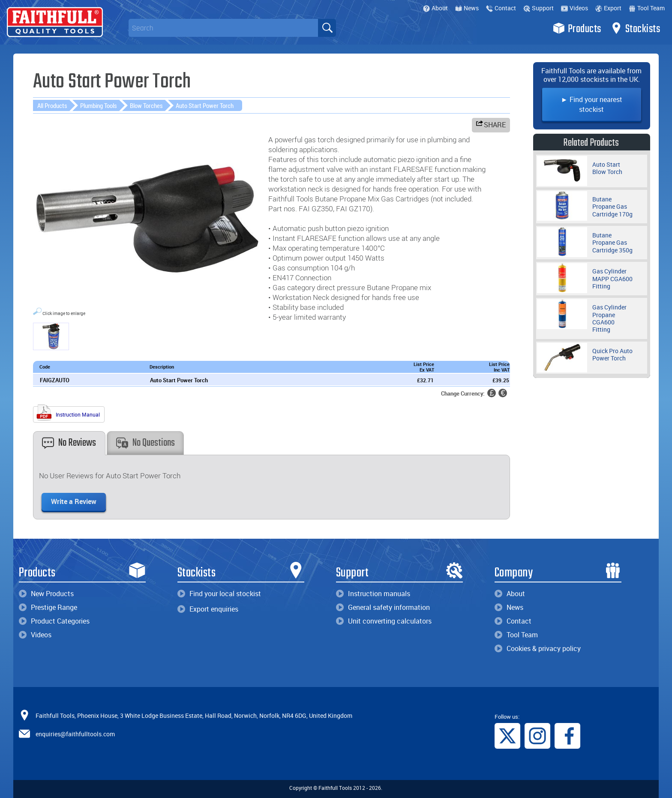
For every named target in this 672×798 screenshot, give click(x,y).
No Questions (145, 443)
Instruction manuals (373, 594)
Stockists (635, 28)
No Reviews (69, 443)
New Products (46, 594)
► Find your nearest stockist (592, 104)
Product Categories (54, 621)
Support (538, 8)
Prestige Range (48, 607)
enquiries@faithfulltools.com (75, 734)
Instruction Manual (68, 414)
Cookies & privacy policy (538, 648)
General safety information (383, 607)
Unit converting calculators (384, 621)
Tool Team (647, 8)
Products (577, 28)
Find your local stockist (219, 594)
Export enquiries (208, 609)
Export (608, 8)
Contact (501, 8)
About (435, 8)
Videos (574, 8)
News (467, 8)
